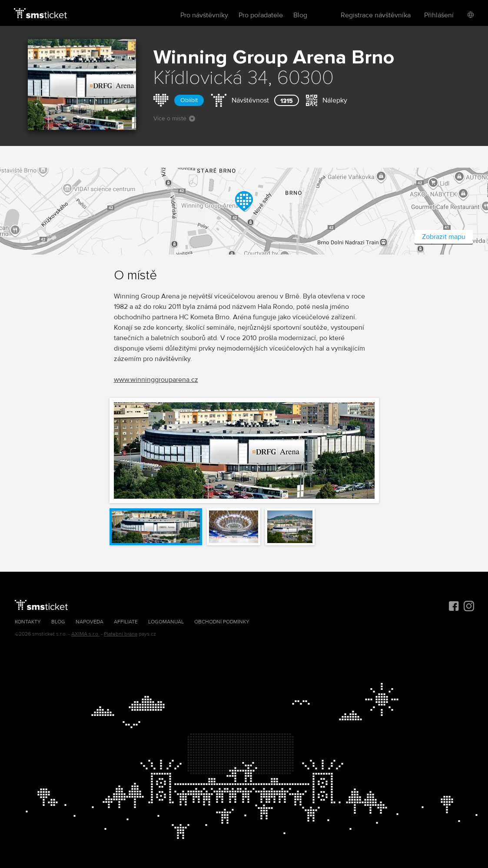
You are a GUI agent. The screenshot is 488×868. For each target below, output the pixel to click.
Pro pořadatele (261, 15)
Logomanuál (166, 622)
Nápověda (90, 622)
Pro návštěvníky (204, 15)
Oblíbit (189, 100)
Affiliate (126, 622)
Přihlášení (439, 15)
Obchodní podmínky (222, 622)
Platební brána (121, 634)
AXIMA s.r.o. (85, 634)
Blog (300, 15)
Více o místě (174, 118)
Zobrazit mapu (444, 237)
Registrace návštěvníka (376, 15)
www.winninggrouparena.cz (156, 380)
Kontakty (28, 622)
